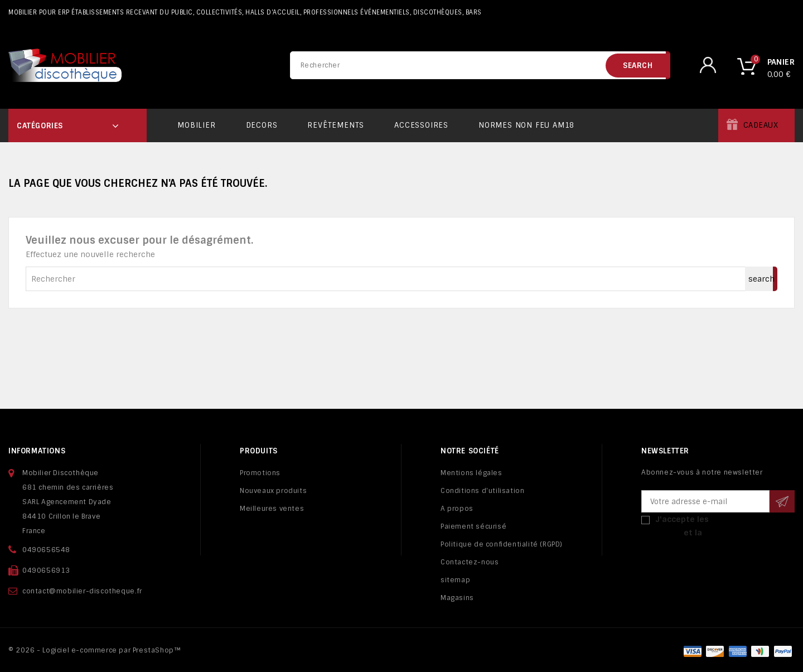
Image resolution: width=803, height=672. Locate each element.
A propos (457, 509)
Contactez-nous (470, 562)
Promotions (260, 473)
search (638, 66)
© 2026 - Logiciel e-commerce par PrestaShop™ (95, 650)
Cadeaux (761, 125)
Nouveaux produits (273, 491)
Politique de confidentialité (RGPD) (502, 544)
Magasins (457, 598)
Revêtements (336, 125)
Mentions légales (471, 473)
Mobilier (196, 125)
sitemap (455, 580)
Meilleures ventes (272, 509)
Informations (37, 451)
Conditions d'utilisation (482, 491)
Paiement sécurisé (473, 526)
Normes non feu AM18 (526, 125)
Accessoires (421, 125)
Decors (262, 125)
